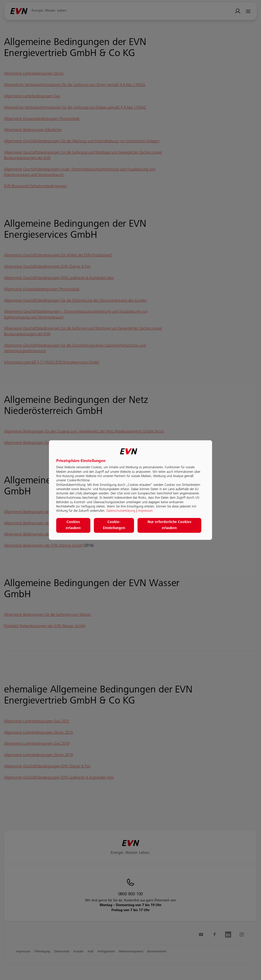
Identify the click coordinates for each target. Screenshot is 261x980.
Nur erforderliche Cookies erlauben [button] (169, 525)
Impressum (145, 511)
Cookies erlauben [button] (73, 525)
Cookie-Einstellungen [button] (114, 525)
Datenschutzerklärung (121, 511)
